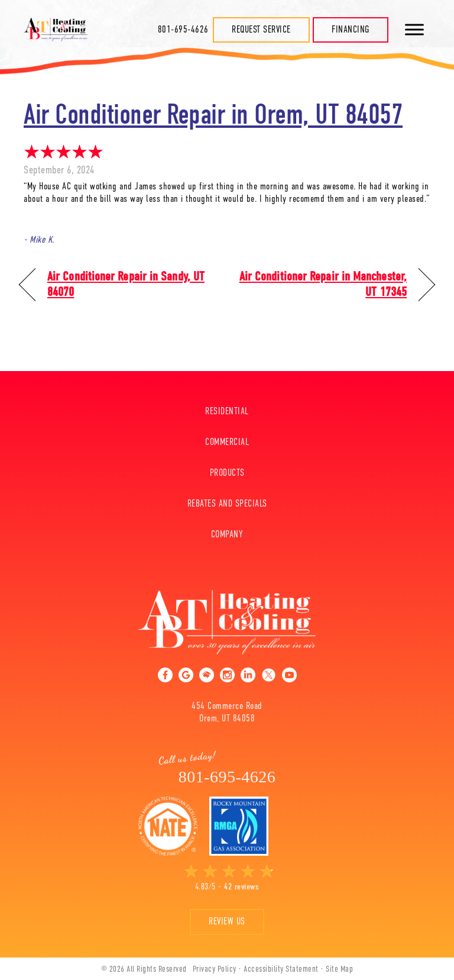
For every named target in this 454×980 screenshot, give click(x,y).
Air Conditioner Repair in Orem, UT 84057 (213, 115)
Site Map (339, 969)
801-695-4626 (183, 30)
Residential (227, 411)
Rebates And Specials (227, 504)
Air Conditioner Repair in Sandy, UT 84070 (126, 284)
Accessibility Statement (281, 969)
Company (227, 534)
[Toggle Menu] (414, 29)
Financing (351, 30)
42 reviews (241, 886)
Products (227, 473)
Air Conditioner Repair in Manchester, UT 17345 (323, 284)
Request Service (261, 30)
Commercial (227, 442)
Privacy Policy (215, 969)
